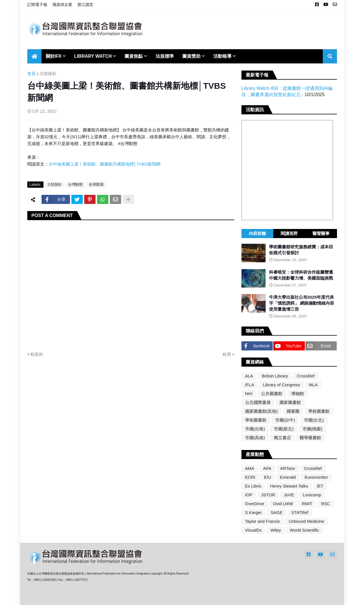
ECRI (250, 477)
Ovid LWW (283, 504)
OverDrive (255, 504)
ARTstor (288, 468)
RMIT (307, 504)
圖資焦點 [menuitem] (134, 56)
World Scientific (304, 530)
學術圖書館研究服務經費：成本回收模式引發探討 (301, 250)
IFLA (250, 385)
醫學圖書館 (310, 438)
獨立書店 (282, 438)
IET (320, 486)
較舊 (227, 354)
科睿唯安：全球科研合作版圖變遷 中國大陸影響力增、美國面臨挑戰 (301, 275)
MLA (313, 385)
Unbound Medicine (306, 521)
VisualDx (254, 530)
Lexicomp (312, 495)
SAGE (277, 512)
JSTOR (268, 495)
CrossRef (306, 376)
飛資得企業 (62, 5)
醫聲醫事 (321, 233)
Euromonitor (316, 477)
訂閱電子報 (37, 5)
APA (267, 468)
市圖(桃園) (313, 429)
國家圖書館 (290, 402)
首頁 (32, 74)
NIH (249, 394)
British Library (275, 376)
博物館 (298, 394)
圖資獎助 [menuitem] (191, 56)
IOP (249, 495)
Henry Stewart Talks (289, 486)
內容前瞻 (257, 233)
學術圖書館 (256, 420)
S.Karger (254, 512)
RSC (326, 504)
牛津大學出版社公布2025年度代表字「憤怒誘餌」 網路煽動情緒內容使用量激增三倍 (302, 303)
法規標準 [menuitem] (165, 56)
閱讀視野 (289, 233)
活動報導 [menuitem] (222, 56)
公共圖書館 (272, 394)
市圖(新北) (284, 429)
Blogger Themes (66, 598)
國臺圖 (293, 411)
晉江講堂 (85, 5)
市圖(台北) (314, 420)
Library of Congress (281, 385)
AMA (250, 468)
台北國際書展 (258, 402)
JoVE (289, 495)
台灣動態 (75, 184)
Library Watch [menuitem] (93, 56)
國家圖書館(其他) (261, 411)
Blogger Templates (100, 598)
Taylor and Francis (263, 521)
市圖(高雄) (255, 438)
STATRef (300, 512)
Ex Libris (253, 486)
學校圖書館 (319, 411)
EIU (267, 477)
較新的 (37, 354)
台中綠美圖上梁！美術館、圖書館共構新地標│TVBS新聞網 (105, 164)
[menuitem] (34, 56)
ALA (249, 376)
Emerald (288, 477)
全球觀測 (96, 184)
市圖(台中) (285, 420)
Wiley (276, 530)
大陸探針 (48, 74)
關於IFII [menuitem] (54, 56)
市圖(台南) (255, 429)
